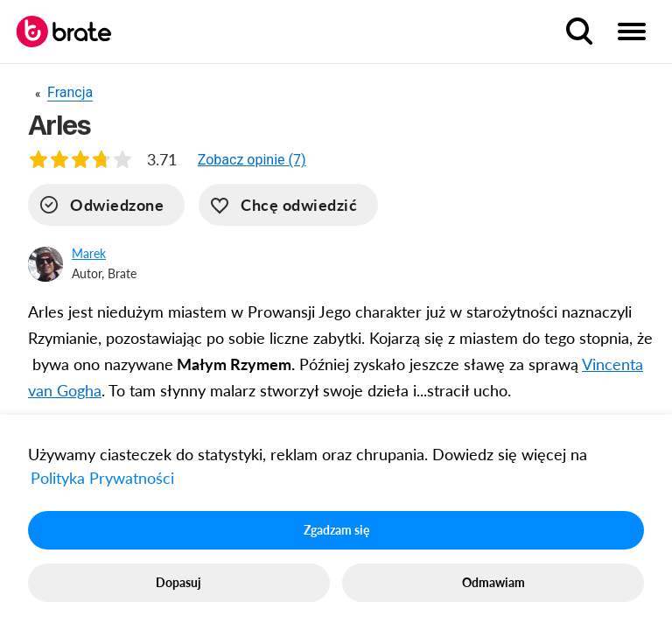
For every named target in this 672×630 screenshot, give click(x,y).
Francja (70, 92)
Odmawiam (493, 582)
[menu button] (632, 31)
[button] (252, 160)
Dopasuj (178, 582)
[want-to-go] (288, 205)
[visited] (106, 205)
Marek (89, 253)
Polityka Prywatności (102, 478)
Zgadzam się (336, 530)
